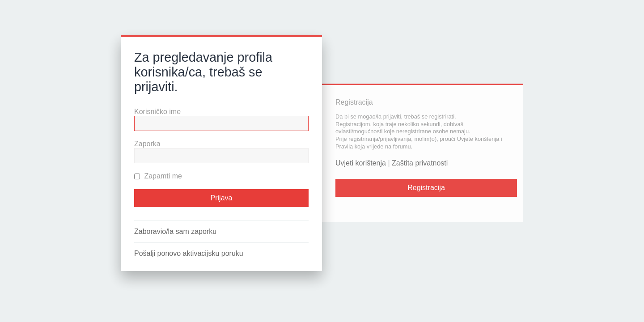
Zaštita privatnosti (420, 163)
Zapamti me (158, 176)
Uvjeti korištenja (361, 163)
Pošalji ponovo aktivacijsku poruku (189, 253)
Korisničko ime (157, 112)
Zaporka (147, 144)
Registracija (426, 188)
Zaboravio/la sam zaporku (175, 231)
